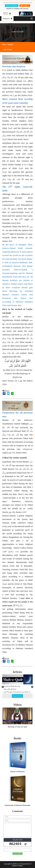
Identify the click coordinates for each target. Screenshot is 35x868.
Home (4, 44)
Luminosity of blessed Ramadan (17, 805)
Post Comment (17, 854)
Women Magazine (12, 5)
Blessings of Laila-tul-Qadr (18, 727)
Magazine (8, 18)
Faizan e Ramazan (17, 771)
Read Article (17, 696)
